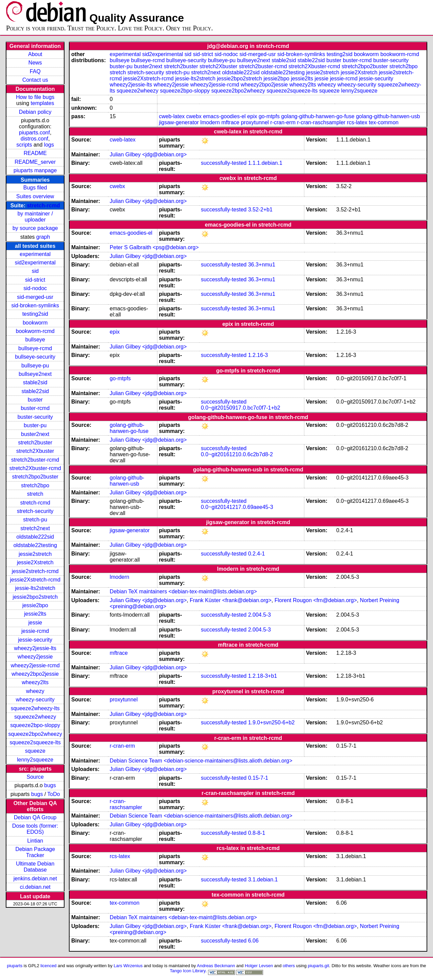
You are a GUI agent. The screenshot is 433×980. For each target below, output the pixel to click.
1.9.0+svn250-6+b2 (271, 723)
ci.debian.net (35, 887)
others (289, 966)
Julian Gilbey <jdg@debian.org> (148, 154)
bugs (50, 785)
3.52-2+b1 (260, 210)
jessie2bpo (35, 605)
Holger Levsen (259, 966)
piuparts (15, 966)
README (35, 153)
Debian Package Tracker (35, 852)
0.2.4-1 (256, 554)
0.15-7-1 (258, 778)
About (35, 54)
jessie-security (35, 640)
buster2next (35, 434)
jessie (35, 623)
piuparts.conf (34, 133)
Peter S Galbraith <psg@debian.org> (154, 247)
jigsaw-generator (179, 122)
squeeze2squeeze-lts (35, 742)
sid (35, 271)
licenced (49, 966)
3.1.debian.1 (263, 880)
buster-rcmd (35, 408)
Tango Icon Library (188, 971)
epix (252, 116)
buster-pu (35, 425)
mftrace (230, 122)
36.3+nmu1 (262, 265)
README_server (35, 162)
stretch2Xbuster (35, 451)
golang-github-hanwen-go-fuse (318, 116)
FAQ (35, 71)
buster (35, 400)
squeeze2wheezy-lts (35, 708)
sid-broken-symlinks (35, 305)
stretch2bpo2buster (35, 477)
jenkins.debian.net (35, 879)
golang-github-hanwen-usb (388, 116)
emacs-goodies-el (224, 116)
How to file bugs (35, 97)
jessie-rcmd (35, 631)
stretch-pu (35, 520)
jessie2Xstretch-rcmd (35, 580)
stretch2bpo (35, 485)
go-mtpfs (269, 116)
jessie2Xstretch (35, 562)
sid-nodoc (35, 288)
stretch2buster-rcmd (35, 460)
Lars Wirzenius (128, 966)
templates (42, 103)
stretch (35, 494)
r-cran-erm (283, 122)
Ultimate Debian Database (35, 867)
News (35, 63)
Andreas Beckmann (216, 966)
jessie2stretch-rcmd (35, 571)
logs (49, 145)
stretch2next (35, 528)
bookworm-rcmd (35, 331)
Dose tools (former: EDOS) (35, 829)
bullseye (35, 340)
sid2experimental (35, 263)
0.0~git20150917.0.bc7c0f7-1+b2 (241, 408)
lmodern (210, 122)
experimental (35, 254)
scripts (24, 145)
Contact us (35, 80)
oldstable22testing (35, 545)
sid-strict (35, 280)
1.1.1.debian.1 (265, 163)
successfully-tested (224, 163)
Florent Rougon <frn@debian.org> (316, 600)
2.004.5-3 (259, 615)
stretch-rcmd (44, 205)
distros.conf (34, 139)
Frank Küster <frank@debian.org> (231, 600)
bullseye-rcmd (35, 348)
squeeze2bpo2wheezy (35, 734)
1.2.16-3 (258, 355)
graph (43, 237)
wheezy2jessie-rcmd (35, 665)
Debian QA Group (35, 817)
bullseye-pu (35, 366)
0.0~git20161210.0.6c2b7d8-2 (237, 454)
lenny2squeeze (35, 760)
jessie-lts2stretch (35, 588)
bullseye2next (35, 374)
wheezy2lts (35, 682)
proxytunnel (255, 122)
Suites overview (35, 196)
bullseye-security (35, 357)
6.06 (253, 941)
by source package (35, 228)
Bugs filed (35, 188)
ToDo (54, 794)
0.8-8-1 (257, 833)
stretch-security (35, 511)
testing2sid (35, 314)
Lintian (35, 841)
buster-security (35, 417)
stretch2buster (35, 443)
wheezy (35, 691)
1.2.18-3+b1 (262, 676)
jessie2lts (35, 614)
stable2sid (35, 382)
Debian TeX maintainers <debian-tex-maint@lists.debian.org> (183, 591)
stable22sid (35, 391)
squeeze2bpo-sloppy (35, 725)
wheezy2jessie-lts (35, 648)
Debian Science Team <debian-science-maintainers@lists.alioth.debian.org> (201, 761)
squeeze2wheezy (35, 717)
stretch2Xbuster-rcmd (35, 468)
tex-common (384, 122)
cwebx (194, 116)
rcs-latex (357, 122)
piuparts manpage (35, 170)
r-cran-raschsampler (321, 122)
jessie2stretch (35, 554)
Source (35, 777)
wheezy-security (35, 700)
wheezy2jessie (35, 657)
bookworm (35, 323)
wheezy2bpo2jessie (35, 674)
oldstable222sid (35, 537)
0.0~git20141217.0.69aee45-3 (237, 507)
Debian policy (35, 112)
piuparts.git (318, 966)
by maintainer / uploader (35, 217)
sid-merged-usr (35, 297)
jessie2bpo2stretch (35, 597)
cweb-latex (172, 116)
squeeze (35, 751)
